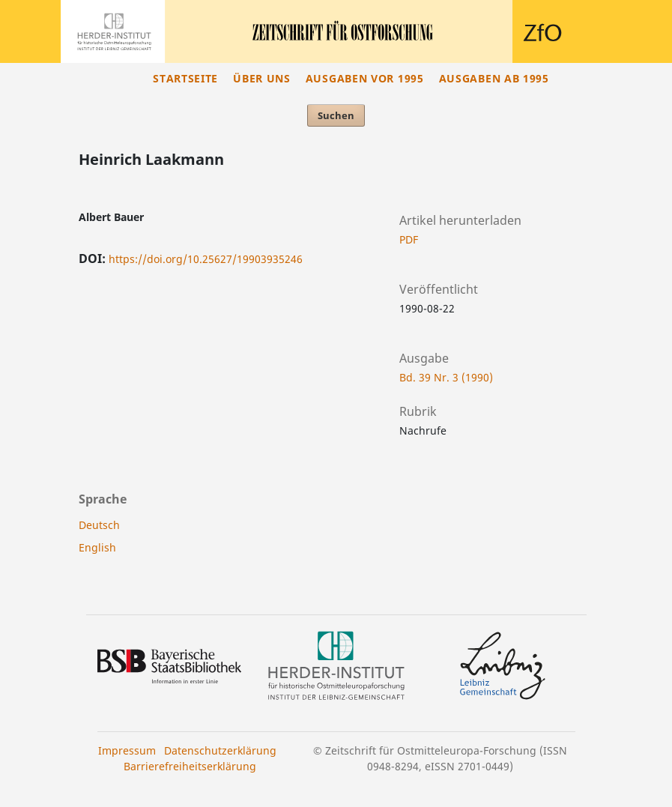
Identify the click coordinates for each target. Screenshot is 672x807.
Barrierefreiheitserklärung (190, 766)
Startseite (185, 78)
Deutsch (99, 525)
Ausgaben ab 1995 (494, 78)
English (97, 547)
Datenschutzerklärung (220, 750)
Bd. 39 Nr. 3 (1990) (446, 377)
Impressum (127, 750)
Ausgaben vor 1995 (365, 78)
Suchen (336, 115)
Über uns (262, 78)
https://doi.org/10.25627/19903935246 (206, 259)
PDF (409, 239)
